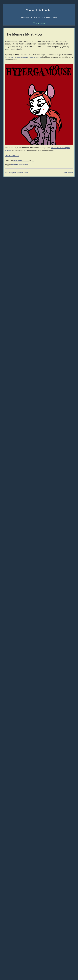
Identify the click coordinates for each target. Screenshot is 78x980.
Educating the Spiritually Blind (17, 172)
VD (33, 161)
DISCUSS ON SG (12, 156)
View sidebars (39, 23)
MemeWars (24, 164)
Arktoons (15, 164)
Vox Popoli (39, 10)
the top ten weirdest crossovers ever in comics (23, 57)
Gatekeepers (68, 172)
